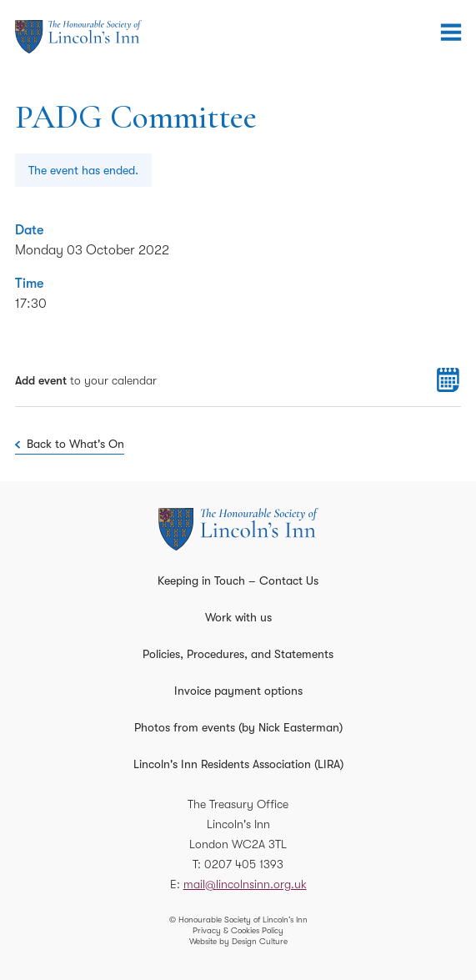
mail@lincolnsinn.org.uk (245, 884)
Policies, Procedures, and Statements (238, 654)
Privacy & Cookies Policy (238, 930)
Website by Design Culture (238, 941)
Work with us (238, 617)
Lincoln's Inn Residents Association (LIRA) (238, 764)
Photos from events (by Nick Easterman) (238, 727)
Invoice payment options (238, 691)
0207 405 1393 (244, 864)
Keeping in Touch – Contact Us (238, 580)
